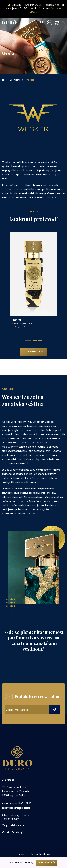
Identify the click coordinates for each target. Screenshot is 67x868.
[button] (28, 341)
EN (50, 23)
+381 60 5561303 (11, 819)
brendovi (15, 80)
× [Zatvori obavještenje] (63, 5)
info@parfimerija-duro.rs (16, 815)
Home (21, 854)
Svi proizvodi (33, 352)
